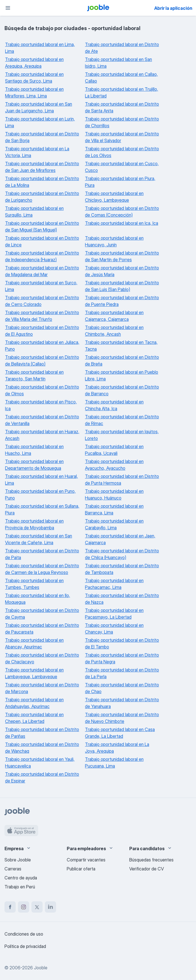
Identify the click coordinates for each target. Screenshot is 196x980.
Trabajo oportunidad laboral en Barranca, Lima (114, 509)
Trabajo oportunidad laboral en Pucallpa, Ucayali (114, 450)
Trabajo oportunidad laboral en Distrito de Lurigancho (42, 197)
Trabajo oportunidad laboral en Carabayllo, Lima (114, 524)
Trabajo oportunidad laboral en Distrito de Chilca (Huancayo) (122, 554)
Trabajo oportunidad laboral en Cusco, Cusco (122, 167)
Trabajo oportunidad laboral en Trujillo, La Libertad (122, 92)
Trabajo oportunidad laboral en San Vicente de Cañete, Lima (39, 539)
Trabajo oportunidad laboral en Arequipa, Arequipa (34, 63)
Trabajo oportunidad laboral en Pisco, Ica (41, 405)
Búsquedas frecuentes (151, 860)
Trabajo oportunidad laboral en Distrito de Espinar (42, 777)
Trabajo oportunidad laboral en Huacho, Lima (34, 450)
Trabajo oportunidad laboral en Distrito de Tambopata (122, 569)
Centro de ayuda (21, 878)
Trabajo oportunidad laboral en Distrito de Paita (42, 554)
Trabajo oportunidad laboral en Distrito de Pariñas (42, 733)
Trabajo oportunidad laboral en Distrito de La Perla (122, 673)
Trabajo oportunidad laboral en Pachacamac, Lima (114, 584)
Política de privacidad (25, 946)
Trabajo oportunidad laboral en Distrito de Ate (122, 48)
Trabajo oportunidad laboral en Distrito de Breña (122, 360)
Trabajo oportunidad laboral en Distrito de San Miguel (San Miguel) (42, 226)
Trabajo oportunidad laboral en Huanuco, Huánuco (114, 494)
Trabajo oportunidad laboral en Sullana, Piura (42, 509)
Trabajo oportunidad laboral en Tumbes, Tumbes (34, 584)
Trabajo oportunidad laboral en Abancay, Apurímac (34, 643)
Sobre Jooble (18, 860)
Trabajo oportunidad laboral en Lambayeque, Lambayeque (34, 673)
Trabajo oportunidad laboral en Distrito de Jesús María (122, 271)
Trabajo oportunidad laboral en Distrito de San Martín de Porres (122, 256)
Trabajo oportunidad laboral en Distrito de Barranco (122, 390)
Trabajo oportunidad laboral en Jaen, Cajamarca (120, 539)
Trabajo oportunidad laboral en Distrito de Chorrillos (122, 122)
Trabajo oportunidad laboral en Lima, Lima (40, 48)
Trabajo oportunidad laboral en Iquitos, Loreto (122, 435)
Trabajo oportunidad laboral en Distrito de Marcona (42, 688)
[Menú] (8, 8)
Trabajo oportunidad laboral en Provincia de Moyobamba (34, 524)
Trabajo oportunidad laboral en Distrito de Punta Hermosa (122, 480)
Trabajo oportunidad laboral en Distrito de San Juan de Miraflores (42, 167)
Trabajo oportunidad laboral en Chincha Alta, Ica (114, 405)
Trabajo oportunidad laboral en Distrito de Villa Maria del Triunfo (42, 316)
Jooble (41, 968)
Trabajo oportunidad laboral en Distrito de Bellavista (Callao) (42, 360)
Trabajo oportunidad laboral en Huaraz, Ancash (42, 435)
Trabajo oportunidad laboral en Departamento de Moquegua (34, 465)
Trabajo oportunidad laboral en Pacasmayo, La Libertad (114, 614)
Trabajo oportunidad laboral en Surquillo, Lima (34, 212)
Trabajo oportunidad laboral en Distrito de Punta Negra (122, 658)
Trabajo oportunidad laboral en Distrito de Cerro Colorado (42, 301)
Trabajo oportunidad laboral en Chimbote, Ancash (114, 331)
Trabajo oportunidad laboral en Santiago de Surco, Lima (34, 78)
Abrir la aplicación (173, 8)
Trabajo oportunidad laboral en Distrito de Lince (42, 241)
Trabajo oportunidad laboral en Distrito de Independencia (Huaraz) (42, 256)
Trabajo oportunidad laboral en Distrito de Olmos (42, 390)
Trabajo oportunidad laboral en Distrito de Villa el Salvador (122, 137)
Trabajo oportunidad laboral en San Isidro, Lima (118, 63)
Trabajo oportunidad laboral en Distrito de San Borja (42, 137)
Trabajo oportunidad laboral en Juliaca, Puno (42, 346)
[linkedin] (50, 907)
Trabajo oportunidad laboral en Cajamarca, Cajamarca (114, 316)
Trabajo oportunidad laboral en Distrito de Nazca (122, 599)
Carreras (13, 869)
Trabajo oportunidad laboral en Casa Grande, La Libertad (120, 733)
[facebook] (10, 907)
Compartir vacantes (86, 860)
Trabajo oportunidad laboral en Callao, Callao (121, 78)
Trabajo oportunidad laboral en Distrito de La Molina (42, 182)
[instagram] (24, 907)
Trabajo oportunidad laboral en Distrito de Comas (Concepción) (122, 212)
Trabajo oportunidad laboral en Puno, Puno (40, 494)
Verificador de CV (147, 869)
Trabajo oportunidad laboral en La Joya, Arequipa (117, 748)
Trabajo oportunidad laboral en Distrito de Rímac (122, 420)
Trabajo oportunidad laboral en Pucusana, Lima (114, 763)
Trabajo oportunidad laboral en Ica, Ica (122, 223)
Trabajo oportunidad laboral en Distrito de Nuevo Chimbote (122, 718)
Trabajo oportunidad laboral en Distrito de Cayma (42, 614)
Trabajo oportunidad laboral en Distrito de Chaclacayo (42, 658)
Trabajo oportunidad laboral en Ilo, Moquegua (38, 599)
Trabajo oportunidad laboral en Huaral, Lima (41, 480)
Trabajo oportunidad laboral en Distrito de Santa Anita (122, 107)
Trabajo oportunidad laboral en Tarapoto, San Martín (34, 375)
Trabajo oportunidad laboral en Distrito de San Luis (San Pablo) (122, 286)
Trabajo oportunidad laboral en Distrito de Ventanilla (42, 420)
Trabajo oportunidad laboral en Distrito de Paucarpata (42, 629)
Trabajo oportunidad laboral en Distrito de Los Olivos (122, 152)
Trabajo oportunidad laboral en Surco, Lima (41, 286)
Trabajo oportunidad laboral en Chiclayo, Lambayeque (114, 197)
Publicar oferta (81, 869)
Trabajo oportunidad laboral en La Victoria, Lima (37, 152)
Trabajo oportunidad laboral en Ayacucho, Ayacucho (114, 465)
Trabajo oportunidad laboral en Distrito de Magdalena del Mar (42, 271)
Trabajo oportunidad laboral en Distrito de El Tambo (122, 643)
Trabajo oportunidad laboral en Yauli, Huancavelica (40, 763)
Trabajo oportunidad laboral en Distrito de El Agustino (42, 331)
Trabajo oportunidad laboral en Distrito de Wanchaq (42, 748)
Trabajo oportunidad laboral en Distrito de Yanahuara (122, 703)
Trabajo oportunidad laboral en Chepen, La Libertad (34, 718)
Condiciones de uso (24, 934)
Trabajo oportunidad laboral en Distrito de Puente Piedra (122, 301)
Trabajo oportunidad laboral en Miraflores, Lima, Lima (34, 92)
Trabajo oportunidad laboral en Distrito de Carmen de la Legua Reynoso (42, 569)
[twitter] (37, 907)
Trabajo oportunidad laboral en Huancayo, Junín (114, 241)
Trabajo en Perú (20, 887)
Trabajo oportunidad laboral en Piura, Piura (120, 182)
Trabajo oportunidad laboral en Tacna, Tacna (121, 346)
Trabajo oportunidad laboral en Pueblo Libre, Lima (122, 375)
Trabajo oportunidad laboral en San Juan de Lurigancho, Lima (39, 107)
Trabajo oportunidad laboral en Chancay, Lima (114, 629)
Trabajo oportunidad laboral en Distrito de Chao (122, 688)
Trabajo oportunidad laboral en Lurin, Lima (40, 122)
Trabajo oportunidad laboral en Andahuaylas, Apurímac (34, 703)
